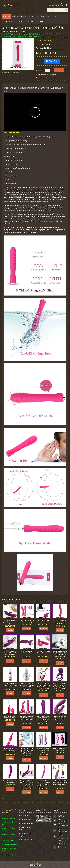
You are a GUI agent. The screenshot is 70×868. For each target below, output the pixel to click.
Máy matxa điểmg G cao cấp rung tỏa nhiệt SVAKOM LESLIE (60, 622)
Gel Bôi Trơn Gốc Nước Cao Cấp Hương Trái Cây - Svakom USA (27, 685)
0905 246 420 (51, 53)
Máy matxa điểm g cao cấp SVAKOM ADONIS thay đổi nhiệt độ (10, 653)
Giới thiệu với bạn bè (43, 77)
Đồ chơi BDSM (52, 16)
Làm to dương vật (9, 21)
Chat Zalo (53, 61)
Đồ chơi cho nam (18, 16)
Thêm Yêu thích (42, 75)
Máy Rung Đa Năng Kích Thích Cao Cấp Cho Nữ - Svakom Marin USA (10, 750)
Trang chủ (6, 16)
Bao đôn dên (21, 21)
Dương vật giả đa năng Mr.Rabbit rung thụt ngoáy (43, 750)
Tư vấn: (40, 53)
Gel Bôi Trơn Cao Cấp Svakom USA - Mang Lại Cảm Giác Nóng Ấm (10, 685)
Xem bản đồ (61, 844)
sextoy (55, 188)
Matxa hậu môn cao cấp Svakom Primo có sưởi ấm (43, 653)
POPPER (42, 21)
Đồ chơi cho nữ (30, 16)
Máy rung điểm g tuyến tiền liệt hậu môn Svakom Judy (27, 653)
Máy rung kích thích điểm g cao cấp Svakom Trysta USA (10, 622)
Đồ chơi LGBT (41, 16)
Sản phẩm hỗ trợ (32, 21)
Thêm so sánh (52, 75)
